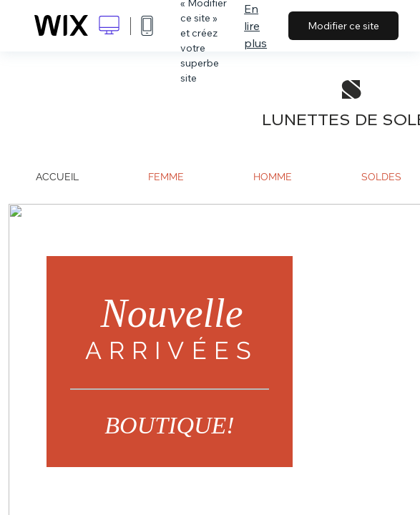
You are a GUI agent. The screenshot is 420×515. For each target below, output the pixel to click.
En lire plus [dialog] (255, 26)
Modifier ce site (343, 26)
